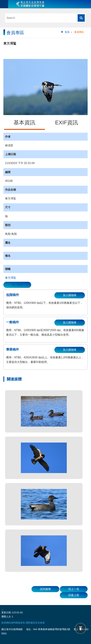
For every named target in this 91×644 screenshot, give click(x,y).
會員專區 (79, 32)
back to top (80, 628)
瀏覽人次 (6, 617)
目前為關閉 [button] (4, 4)
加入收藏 (17, 285)
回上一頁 (74, 589)
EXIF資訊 (67, 122)
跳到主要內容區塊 (2, 2)
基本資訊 (24, 122)
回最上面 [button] (74, 595)
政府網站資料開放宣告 (13, 623)
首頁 (67, 32)
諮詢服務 (45, 589)
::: (4, 29)
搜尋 (81, 18)
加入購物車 (70, 295)
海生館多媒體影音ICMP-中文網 (30, 4)
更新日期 (6, 612)
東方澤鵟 (11, 278)
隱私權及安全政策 (35, 623)
